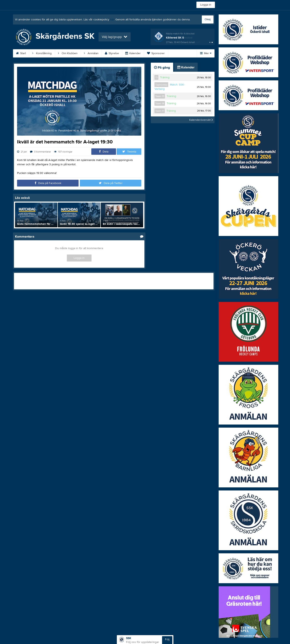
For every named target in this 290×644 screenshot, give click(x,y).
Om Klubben (68, 53)
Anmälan (91, 53)
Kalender (133, 53)
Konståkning (42, 53)
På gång (162, 68)
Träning (165, 77)
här (112, 20)
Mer (206, 53)
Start (21, 53)
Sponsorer (156, 53)
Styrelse (112, 53)
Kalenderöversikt (201, 120)
